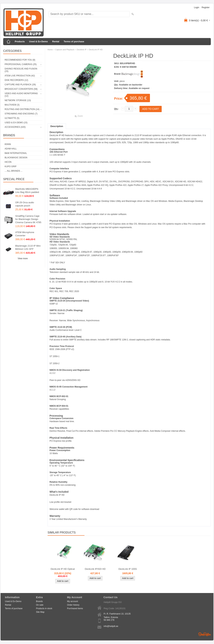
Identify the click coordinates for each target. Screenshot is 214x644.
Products (20, 41)
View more (23, 258)
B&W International (16, 153)
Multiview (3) (12, 105)
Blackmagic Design (16, 158)
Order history (73, 605)
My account (72, 601)
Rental (56, 41)
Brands (39, 601)
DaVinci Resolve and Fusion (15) (21, 70)
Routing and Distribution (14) (22, 109)
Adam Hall (11, 149)
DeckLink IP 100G (128, 569)
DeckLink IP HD (96, 50)
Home (50, 50)
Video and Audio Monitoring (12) (21, 95)
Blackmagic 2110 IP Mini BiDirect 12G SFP (28, 247)
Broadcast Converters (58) (21, 89)
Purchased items (75, 608)
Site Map (40, 612)
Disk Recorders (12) (16, 80)
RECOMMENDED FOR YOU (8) (20, 60)
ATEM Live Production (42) (20, 76)
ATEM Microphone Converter (25, 234)
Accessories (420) (15, 127)
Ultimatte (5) (12, 118)
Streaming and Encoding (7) (21, 114)
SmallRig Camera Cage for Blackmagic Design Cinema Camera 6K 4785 (28, 219)
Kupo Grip (11, 166)
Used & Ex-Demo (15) (16, 123)
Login (197, 7)
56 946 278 (109, 620)
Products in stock (44, 608)
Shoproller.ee (205, 634)
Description (57, 126)
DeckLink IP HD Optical (63, 569)
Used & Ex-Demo (38, 41)
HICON (8, 162)
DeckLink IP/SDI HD (95, 569)
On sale (40, 605)
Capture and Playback (65, 50)
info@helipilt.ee (111, 626)
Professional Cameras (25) (21, 64)
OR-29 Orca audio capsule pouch (25, 204)
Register (206, 7)
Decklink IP (82, 50)
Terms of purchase (74, 41)
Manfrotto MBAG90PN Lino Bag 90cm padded (27, 191)
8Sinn (8, 144)
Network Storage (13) (18, 100)
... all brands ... (13, 171)
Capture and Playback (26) (20, 85)
